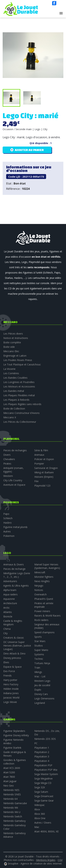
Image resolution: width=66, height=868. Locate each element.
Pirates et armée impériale (44, 605)
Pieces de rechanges (15, 450)
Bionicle (8, 616)
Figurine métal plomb (15, 527)
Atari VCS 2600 (12, 768)
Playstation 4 (42, 761)
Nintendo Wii (11, 808)
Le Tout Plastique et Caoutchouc (22, 364)
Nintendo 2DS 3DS (45, 739)
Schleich (8, 518)
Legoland (40, 703)
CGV (60, 860)
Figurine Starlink (12, 748)
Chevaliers (9, 459)
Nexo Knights (42, 581)
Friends (7, 676)
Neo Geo (9, 786)
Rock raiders (41, 620)
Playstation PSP (43, 765)
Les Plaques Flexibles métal (19, 395)
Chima (7, 629)
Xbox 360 (40, 814)
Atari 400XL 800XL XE (46, 831)
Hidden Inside (11, 689)
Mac (37, 827)
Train (37, 668)
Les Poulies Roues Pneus (18, 360)
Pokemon (9, 536)
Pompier (39, 464)
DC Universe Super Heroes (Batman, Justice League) (17, 646)
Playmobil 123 (42, 486)
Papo (6, 514)
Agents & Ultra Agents (16, 586)
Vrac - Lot (40, 676)
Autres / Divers (43, 823)
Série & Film (41, 450)
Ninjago (39, 586)
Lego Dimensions (44, 698)
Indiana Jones (11, 693)
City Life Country (13, 480)
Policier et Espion (44, 459)
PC (36, 743)
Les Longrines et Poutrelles (19, 382)
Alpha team (10, 590)
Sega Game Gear (44, 801)
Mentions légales (46, 860)
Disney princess (12, 658)
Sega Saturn (41, 792)
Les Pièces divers (13, 334)
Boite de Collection (14, 409)
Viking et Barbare (44, 472)
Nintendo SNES (12, 794)
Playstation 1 (42, 748)
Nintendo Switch (13, 816)
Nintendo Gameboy (15, 821)
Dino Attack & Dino (14, 653)
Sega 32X (40, 787)
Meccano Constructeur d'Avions (21, 413)
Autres (7, 531)
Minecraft (40, 572)
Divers (7, 455)
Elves (6, 662)
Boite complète (12, 342)
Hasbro (7, 523)
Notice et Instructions (16, 338)
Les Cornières (11, 373)
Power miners (42, 611)
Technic (39, 659)
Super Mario (41, 650)
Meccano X (10, 417)
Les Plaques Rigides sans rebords (22, 404)
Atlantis (8, 612)
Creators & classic (14, 638)
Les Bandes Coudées (15, 378)
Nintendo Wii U (12, 812)
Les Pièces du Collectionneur (20, 422)
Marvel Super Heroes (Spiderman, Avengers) (47, 566)
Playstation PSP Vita (46, 770)
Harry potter (10, 680)
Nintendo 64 (10, 799)
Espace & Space (12, 667)
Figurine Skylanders (14, 731)
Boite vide (9, 347)
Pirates (7, 464)
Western (8, 476)
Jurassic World (11, 698)
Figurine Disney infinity (16, 735)
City (5, 633)
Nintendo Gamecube (15, 803)
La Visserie (9, 369)
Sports (38, 637)
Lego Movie (10, 702)
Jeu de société (42, 685)
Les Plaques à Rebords (16, 400)
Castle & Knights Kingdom (13, 623)
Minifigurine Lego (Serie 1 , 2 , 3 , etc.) (17, 575)
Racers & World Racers (47, 616)
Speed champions (44, 632)
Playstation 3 (42, 756)
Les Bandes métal (14, 391)
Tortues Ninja (42, 663)
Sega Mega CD (43, 783)
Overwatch (40, 594)
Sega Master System (46, 774)
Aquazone (9, 599)
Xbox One (40, 818)
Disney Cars (41, 694)
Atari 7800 (9, 777)
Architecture (10, 603)
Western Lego (42, 681)
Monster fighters (44, 577)
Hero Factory (11, 684)
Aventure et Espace (14, 485)
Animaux (39, 455)
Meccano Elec (11, 351)
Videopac (40, 805)
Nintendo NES (11, 790)
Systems (39, 654)
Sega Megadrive (43, 779)
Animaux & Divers (14, 564)
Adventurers (10, 581)
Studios (39, 646)
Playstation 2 (42, 752)
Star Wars (40, 641)
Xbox (37, 809)
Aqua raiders (10, 594)
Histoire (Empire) (44, 477)
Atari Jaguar (10, 781)
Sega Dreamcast (44, 796)
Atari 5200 (9, 772)
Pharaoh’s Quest (44, 599)
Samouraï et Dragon (46, 468)
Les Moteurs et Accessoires (19, 386)
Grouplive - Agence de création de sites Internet (35, 864)
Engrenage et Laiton (15, 356)
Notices (39, 590)
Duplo (38, 690)
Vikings (38, 672)
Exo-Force (9, 671)
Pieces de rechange (14, 569)
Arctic (7, 608)
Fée (36, 481)
